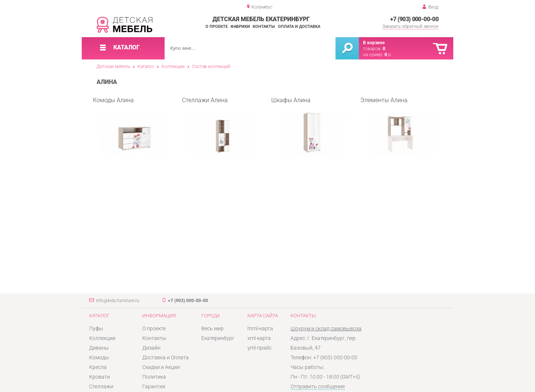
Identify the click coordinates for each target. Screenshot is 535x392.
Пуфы (96, 328)
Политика (154, 377)
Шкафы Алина (308, 126)
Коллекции (173, 67)
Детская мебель (113, 67)
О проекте (217, 27)
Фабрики (240, 27)
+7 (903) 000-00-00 (414, 19)
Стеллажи (101, 386)
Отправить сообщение (318, 386)
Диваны (99, 348)
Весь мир (213, 328)
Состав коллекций (211, 67)
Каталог (146, 67)
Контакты (264, 27)
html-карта (260, 328)
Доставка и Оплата (166, 357)
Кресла (98, 367)
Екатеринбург (218, 338)
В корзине (374, 43)
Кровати (100, 377)
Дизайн (151, 348)
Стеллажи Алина (219, 126)
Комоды (99, 357)
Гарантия (154, 386)
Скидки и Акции (161, 367)
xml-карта (259, 338)
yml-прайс (260, 348)
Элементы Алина (398, 126)
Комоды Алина (130, 126)
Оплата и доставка (299, 27)
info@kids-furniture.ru (118, 301)
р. (388, 55)
